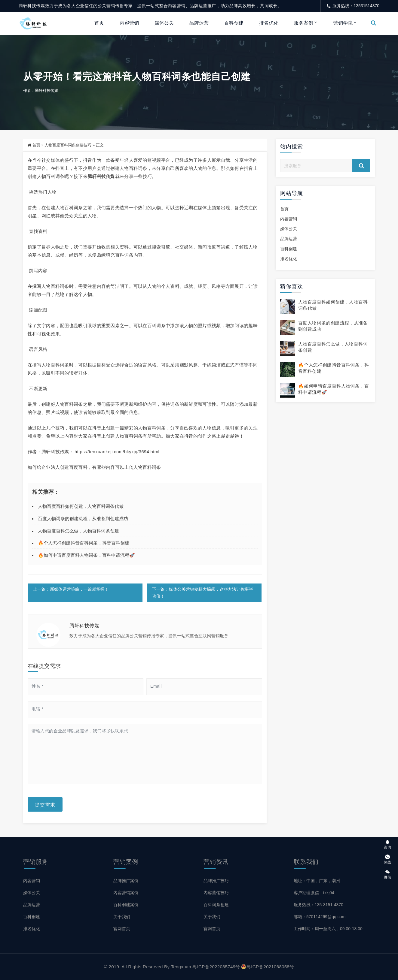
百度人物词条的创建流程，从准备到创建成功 (83, 519)
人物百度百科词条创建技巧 (68, 145)
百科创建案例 (126, 905)
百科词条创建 (216, 905)
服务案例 (304, 23)
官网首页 (122, 929)
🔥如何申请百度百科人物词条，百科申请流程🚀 (86, 555)
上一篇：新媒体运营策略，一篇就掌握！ (71, 589)
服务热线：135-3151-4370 (318, 905)
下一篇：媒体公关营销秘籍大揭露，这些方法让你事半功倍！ (203, 593)
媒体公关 (164, 23)
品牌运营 (199, 23)
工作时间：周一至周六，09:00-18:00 (328, 929)
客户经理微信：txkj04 (314, 893)
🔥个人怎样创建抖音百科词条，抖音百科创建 (84, 543)
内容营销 (129, 23)
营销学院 (343, 23)
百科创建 (234, 23)
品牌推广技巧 (216, 881)
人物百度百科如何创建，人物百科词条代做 (81, 506)
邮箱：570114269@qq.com (320, 917)
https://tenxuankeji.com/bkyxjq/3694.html (117, 452)
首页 (99, 23)
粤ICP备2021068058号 (268, 967)
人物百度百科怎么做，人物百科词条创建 (78, 531)
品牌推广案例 (126, 881)
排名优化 (269, 23)
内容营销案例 (126, 893)
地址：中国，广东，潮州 (317, 881)
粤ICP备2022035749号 (216, 967)
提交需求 (45, 804)
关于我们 (122, 917)
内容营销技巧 (216, 893)
